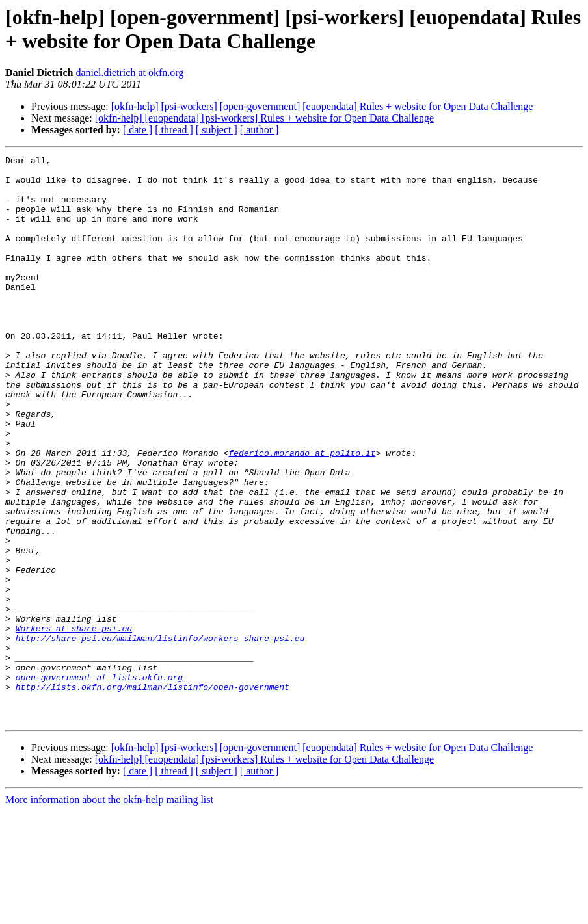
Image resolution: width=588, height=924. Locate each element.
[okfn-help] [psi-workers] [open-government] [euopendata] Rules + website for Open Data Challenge (322, 106)
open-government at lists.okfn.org (99, 782)
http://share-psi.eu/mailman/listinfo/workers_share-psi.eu (160, 735)
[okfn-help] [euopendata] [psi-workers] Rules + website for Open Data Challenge (264, 118)
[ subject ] (217, 130)
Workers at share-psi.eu (74, 724)
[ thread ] (174, 130)
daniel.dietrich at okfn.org (129, 73)
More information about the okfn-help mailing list (109, 913)
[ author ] (260, 130)
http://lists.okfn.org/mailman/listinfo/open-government (153, 794)
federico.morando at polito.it (302, 513)
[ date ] (138, 130)
